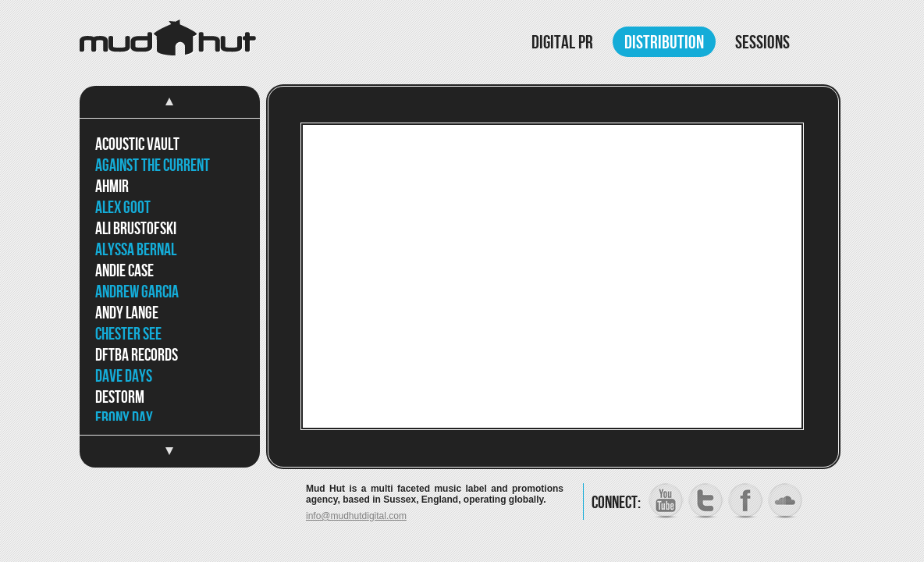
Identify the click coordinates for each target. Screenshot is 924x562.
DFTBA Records (137, 356)
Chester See (128, 334)
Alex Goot (123, 208)
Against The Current (153, 166)
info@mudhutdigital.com (356, 516)
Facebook (746, 501)
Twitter (706, 501)
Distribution (664, 43)
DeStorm (120, 398)
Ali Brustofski (136, 229)
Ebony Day (124, 419)
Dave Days (124, 377)
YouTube (666, 501)
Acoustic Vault (137, 145)
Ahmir (112, 187)
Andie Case (124, 271)
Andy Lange (127, 313)
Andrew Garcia (137, 292)
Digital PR (562, 43)
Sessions (762, 43)
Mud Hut (168, 37)
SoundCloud (785, 501)
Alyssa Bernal (136, 250)
